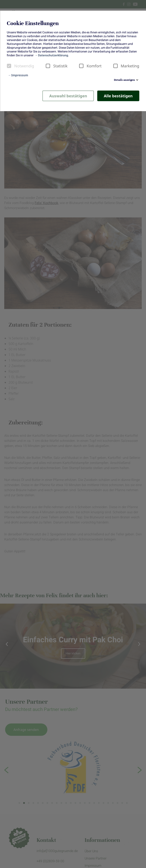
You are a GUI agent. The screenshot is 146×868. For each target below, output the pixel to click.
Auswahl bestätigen (68, 96)
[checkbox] (9, 66)
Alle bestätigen (118, 96)
